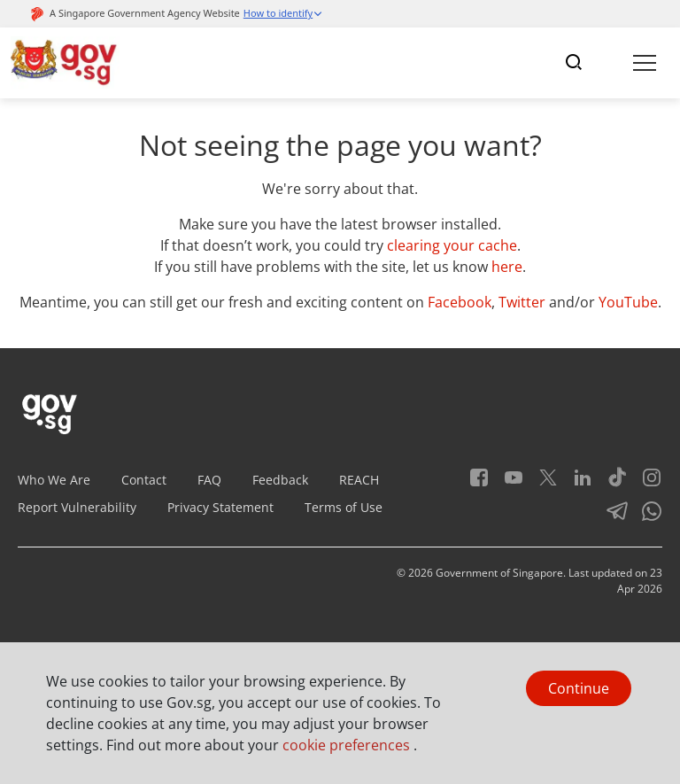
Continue (579, 688)
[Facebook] (479, 483)
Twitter (522, 302)
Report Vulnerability (77, 507)
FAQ (209, 480)
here (507, 267)
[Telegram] (610, 517)
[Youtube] (507, 483)
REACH (359, 480)
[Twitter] (541, 483)
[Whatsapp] (645, 517)
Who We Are (54, 480)
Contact (144, 480)
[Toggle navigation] (574, 63)
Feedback (280, 480)
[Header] (65, 63)
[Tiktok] (610, 483)
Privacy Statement (220, 507)
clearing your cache (452, 245)
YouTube (628, 302)
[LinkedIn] (576, 483)
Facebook (460, 302)
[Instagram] (645, 483)
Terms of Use (344, 507)
